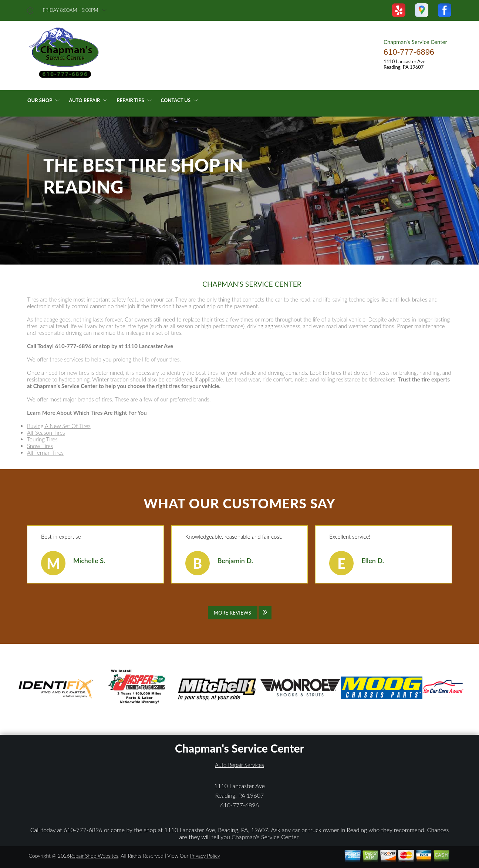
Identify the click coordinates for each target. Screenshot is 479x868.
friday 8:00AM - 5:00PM (71, 10)
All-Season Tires (46, 433)
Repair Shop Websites (94, 856)
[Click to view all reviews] (240, 613)
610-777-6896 (409, 52)
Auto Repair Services (239, 765)
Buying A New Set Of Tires (59, 426)
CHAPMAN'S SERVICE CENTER (252, 284)
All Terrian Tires (45, 452)
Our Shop (40, 100)
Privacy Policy (205, 856)
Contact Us (176, 100)
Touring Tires (42, 439)
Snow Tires (40, 446)
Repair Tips (130, 100)
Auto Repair (84, 100)
